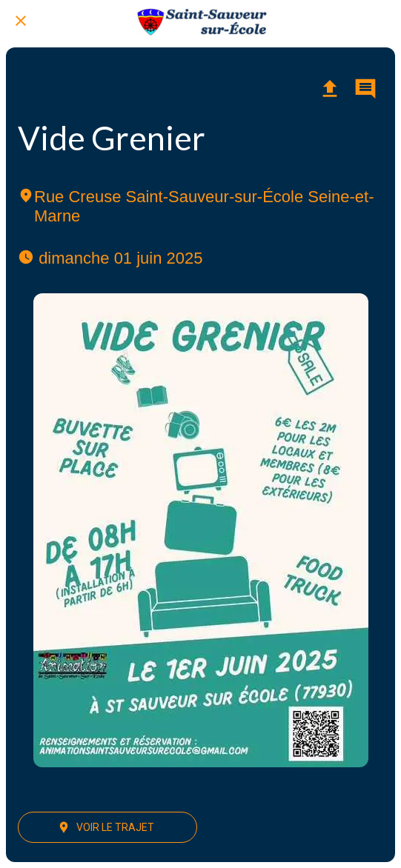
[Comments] (365, 89)
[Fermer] (21, 21)
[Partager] (330, 89)
